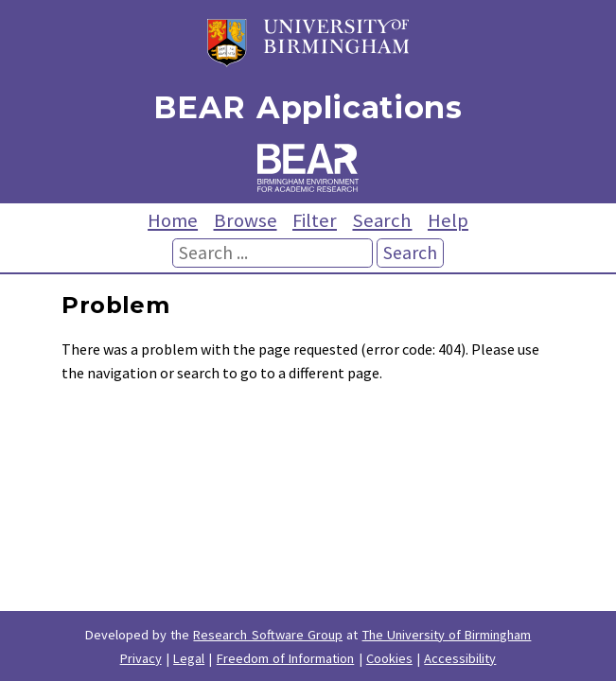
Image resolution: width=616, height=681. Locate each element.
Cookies (389, 658)
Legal (189, 658)
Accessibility (460, 658)
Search (382, 220)
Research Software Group (268, 635)
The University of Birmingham (447, 635)
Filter (315, 220)
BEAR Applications (308, 107)
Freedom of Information (286, 658)
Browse (246, 220)
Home (173, 220)
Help (448, 220)
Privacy (141, 658)
